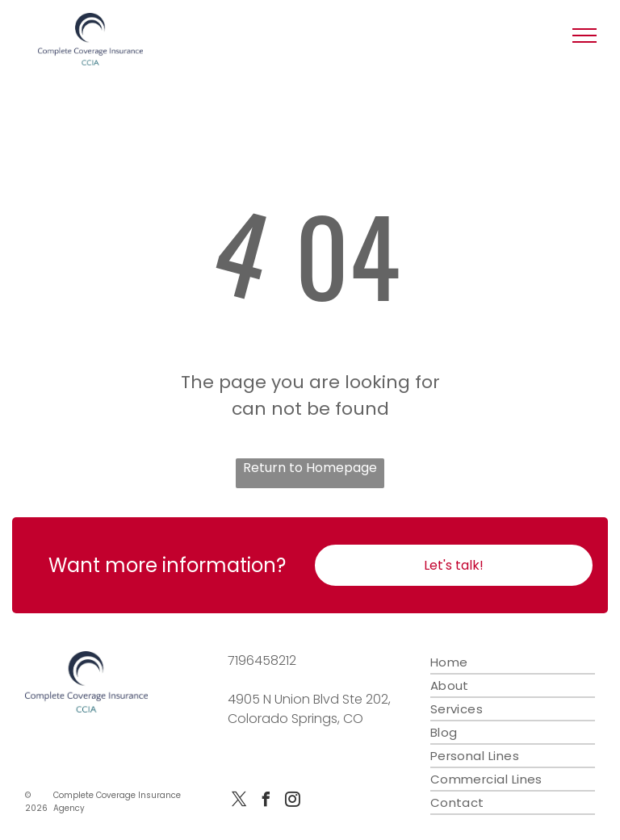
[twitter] (239, 802)
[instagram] (292, 802)
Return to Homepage (310, 468)
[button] (584, 36)
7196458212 (262, 660)
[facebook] (266, 802)
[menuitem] (513, 663)
